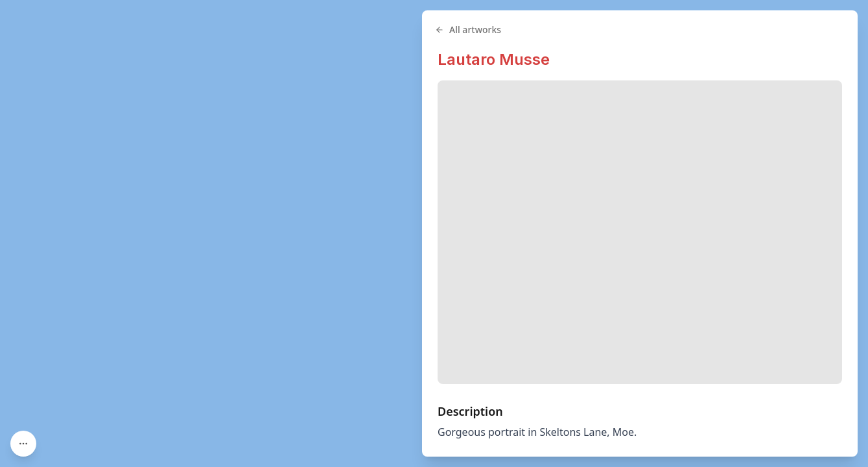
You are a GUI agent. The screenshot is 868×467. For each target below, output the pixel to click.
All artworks (468, 30)
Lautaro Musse (494, 59)
